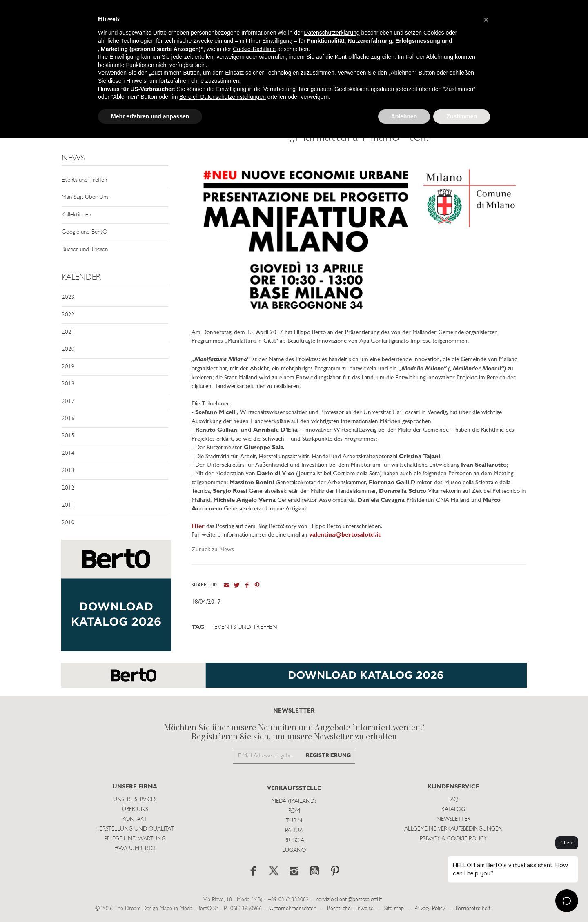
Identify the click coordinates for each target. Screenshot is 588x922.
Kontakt (135, 819)
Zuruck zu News (213, 550)
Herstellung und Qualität (135, 829)
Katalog (453, 810)
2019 (68, 367)
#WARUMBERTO (135, 849)
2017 (68, 402)
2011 (68, 505)
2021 (68, 332)
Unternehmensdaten (293, 909)
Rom (294, 811)
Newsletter (453, 819)
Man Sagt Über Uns (85, 197)
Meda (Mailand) (294, 801)
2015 (68, 436)
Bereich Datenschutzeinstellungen (223, 97)
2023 (68, 297)
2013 (68, 471)
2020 (68, 349)
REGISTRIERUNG (328, 756)
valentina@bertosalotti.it (345, 535)
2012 (68, 488)
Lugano (294, 850)
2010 (68, 523)
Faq (453, 800)
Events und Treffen (84, 180)
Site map (394, 909)
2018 (68, 384)
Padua (294, 831)
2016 (68, 419)
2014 (68, 453)
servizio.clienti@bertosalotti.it (349, 900)
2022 (68, 315)
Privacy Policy (430, 909)
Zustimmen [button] (462, 116)
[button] (486, 20)
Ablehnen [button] (404, 116)
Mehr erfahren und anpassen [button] (150, 116)
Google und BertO (85, 232)
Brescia (294, 841)
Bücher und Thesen (85, 250)
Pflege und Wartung (135, 839)
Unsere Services (135, 800)
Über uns (135, 810)
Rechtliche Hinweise (350, 909)
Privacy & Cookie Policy (453, 839)
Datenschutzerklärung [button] (332, 33)
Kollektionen (76, 215)
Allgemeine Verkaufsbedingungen (453, 829)
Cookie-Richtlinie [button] (254, 49)
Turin (294, 821)
